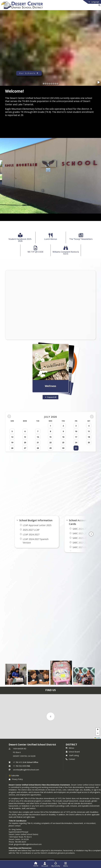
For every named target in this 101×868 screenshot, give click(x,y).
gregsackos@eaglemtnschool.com (28, 844)
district (71, 745)
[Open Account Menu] (45, 864)
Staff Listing (72, 755)
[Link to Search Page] (99, 5)
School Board (73, 752)
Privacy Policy (16, 779)
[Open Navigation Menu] (66, 864)
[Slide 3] (48, 84)
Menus (70, 748)
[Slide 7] (56, 84)
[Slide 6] (54, 84)
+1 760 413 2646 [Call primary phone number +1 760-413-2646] (20, 762)
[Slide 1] (44, 84)
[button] (51, 716)
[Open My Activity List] (56, 864)
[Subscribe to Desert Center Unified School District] (14, 775)
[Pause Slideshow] (99, 82)
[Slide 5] (52, 84)
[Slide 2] (46, 84)
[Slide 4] (50, 84)
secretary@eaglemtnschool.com (26, 770)
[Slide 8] (58, 84)
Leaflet (97, 738)
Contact (70, 759)
